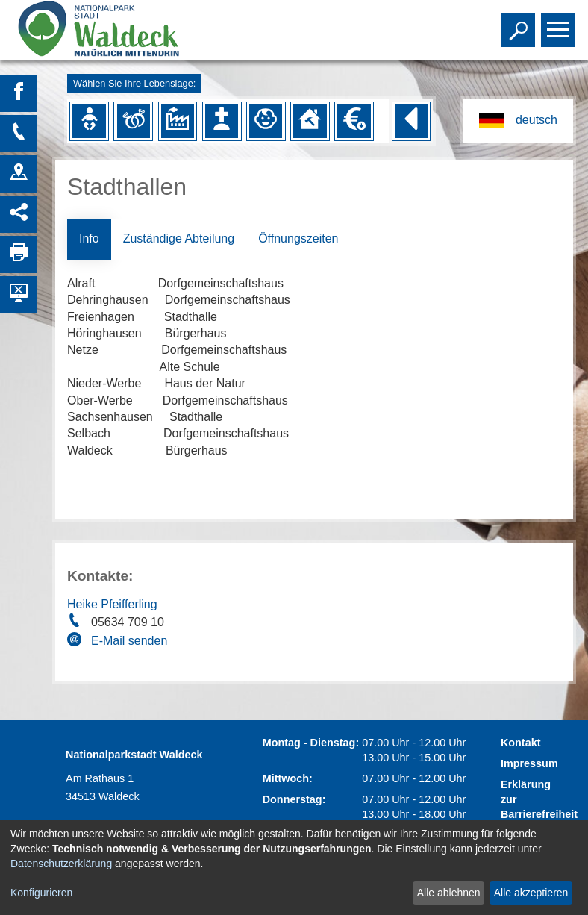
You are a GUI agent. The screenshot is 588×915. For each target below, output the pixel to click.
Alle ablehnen (449, 893)
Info (89, 238)
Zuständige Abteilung (179, 238)
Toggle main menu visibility (560, 23)
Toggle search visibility (520, 23)
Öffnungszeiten (298, 238)
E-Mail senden (129, 641)
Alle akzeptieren (531, 893)
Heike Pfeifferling (112, 604)
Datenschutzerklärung (61, 864)
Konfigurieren (41, 893)
